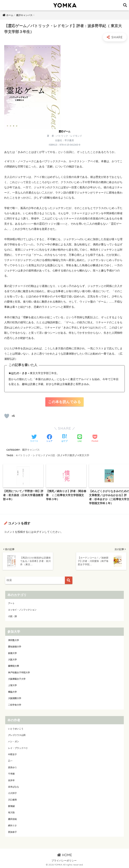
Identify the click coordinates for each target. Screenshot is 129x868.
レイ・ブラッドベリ (18, 748)
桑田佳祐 (12, 819)
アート (11, 603)
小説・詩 (55, 455)
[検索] (69, 580)
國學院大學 (14, 666)
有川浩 (11, 813)
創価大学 (12, 653)
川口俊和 (12, 800)
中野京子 (12, 754)
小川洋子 (12, 793)
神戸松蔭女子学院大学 (19, 672)
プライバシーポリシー (64, 860)
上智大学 (12, 685)
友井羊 (11, 780)
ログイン (39, 532)
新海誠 (11, 806)
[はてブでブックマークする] (64, 439)
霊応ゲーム (64, 131)
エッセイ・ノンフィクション (22, 610)
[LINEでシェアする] (80, 439)
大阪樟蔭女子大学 (17, 679)
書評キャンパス (31, 450)
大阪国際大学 (15, 698)
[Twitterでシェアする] (34, 439)
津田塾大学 (14, 640)
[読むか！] (7, 416)
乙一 (10, 761)
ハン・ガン (14, 742)
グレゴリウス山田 (17, 735)
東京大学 (84, 455)
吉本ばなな (14, 787)
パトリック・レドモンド (31, 455)
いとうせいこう (16, 729)
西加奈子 (12, 832)
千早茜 (11, 774)
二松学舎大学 (15, 705)
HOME (65, 855)
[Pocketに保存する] (95, 439)
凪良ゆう (12, 767)
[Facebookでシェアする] (49, 439)
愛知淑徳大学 (15, 646)
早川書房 (70, 455)
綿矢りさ (12, 825)
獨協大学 (12, 692)
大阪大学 (12, 659)
